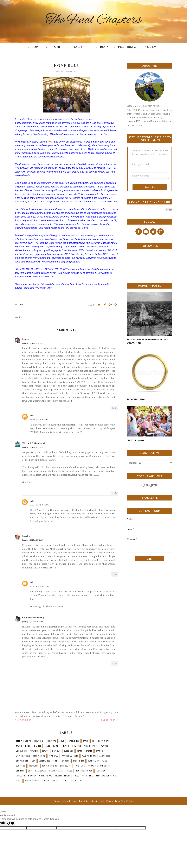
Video (19, 781)
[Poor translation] (11, 823)
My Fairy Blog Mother (122, 801)
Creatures (34, 766)
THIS (50, 142)
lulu (32, 416)
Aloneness (105, 756)
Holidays (77, 746)
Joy (34, 761)
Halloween (41, 771)
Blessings (69, 751)
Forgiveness (73, 741)
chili (66, 781)
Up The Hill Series (70, 756)
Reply (115, 408)
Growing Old (22, 761)
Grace (86, 741)
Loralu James (71, 801)
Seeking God (39, 756)
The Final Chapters (94, 20)
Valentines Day (89, 756)
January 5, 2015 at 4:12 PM (39, 586)
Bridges (66, 761)
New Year (34, 751)
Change (38, 746)
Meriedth (20, 776)
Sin (93, 741)
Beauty (45, 751)
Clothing (21, 766)
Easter (89, 751)
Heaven (65, 746)
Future (104, 746)
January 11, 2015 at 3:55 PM (33, 622)
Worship (56, 781)
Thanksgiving (91, 746)
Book (28, 746)
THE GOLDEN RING (136, 399)
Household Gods (84, 771)
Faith (56, 746)
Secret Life (88, 776)
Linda (25, 339)
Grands (99, 751)
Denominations (49, 766)
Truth (19, 746)
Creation (39, 741)
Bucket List (93, 761)
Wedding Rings (32, 781)
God (30, 771)
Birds (56, 761)
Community (103, 741)
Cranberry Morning (33, 618)
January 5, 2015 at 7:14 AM (32, 343)
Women (45, 781)
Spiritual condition (106, 776)
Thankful (53, 756)
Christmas (51, 741)
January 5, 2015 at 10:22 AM (33, 447)
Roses (76, 776)
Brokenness (79, 761)
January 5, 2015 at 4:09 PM (39, 420)
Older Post (108, 720)
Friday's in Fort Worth (99, 766)
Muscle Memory (63, 776)
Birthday (56, 751)
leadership (77, 781)
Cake (105, 761)
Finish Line (80, 766)
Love (62, 741)
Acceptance (44, 761)
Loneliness (21, 751)
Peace (47, 746)
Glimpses (20, 771)
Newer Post (24, 720)
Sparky (26, 536)
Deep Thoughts (23, 741)
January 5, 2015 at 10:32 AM (33, 540)
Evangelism (66, 766)
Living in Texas (23, 756)
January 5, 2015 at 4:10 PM (39, 505)
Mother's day (46, 776)
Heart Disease (56, 771)
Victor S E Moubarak (34, 443)
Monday (32, 776)
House (69, 771)
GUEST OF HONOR (135, 440)
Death (80, 751)
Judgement (101, 771)
